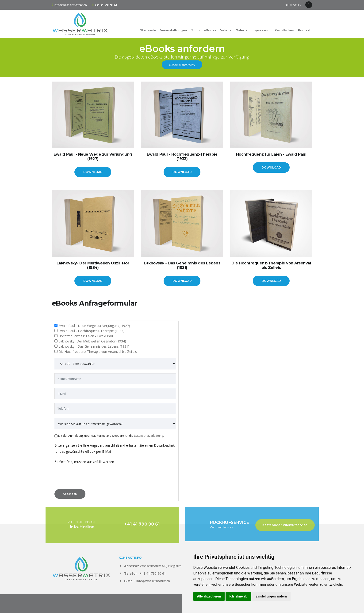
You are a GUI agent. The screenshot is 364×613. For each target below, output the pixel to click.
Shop (195, 30)
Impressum (261, 30)
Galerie (242, 30)
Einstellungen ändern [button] (271, 596)
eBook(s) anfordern (182, 65)
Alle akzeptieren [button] (209, 596)
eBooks (210, 30)
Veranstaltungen (174, 30)
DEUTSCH (293, 5)
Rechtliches (284, 30)
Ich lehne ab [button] (238, 596)
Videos (226, 30)
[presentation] (90, 478)
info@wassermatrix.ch (70, 5)
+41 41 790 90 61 (106, 5)
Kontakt (304, 30)
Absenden (70, 494)
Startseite (148, 30)
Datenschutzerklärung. (149, 436)
